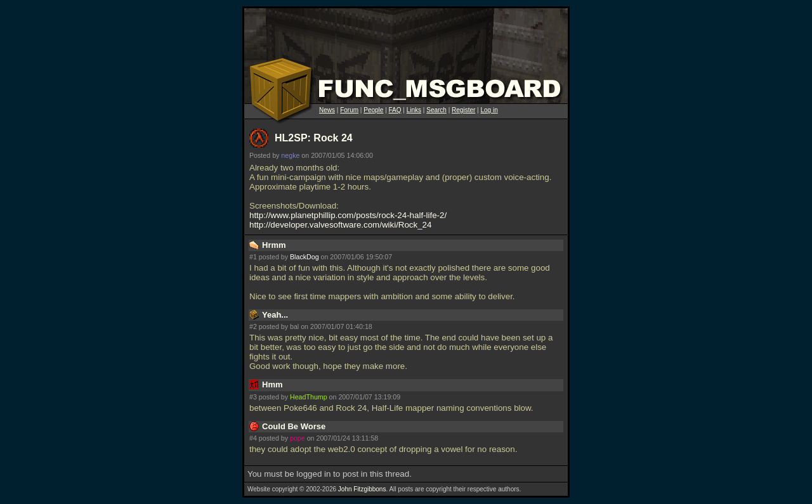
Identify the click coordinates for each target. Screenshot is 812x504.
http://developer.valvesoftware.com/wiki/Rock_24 (340, 225)
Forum (349, 110)
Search (436, 110)
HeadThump (309, 397)
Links (414, 110)
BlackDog (304, 257)
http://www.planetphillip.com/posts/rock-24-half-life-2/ (348, 215)
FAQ (395, 110)
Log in (489, 110)
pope (298, 438)
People (373, 110)
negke (290, 155)
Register (463, 110)
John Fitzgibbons (362, 489)
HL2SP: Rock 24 (314, 138)
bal (294, 326)
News (327, 110)
